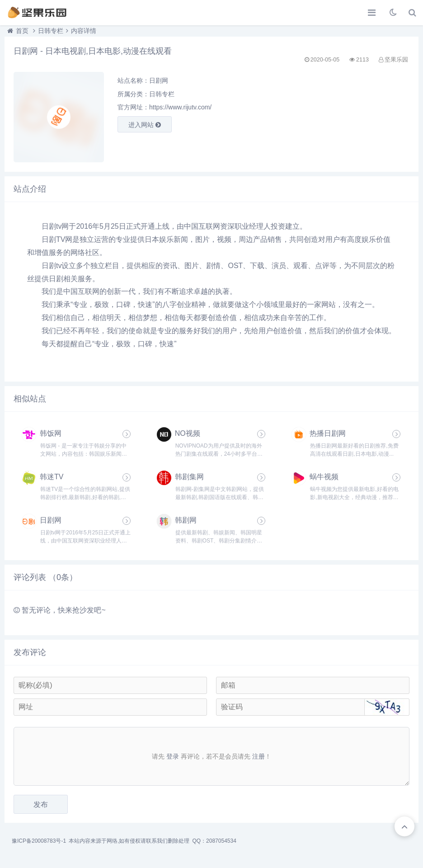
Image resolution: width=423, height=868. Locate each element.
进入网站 (145, 125)
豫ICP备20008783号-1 (39, 841)
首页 (22, 31)
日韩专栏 (51, 31)
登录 (173, 756)
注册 (258, 756)
